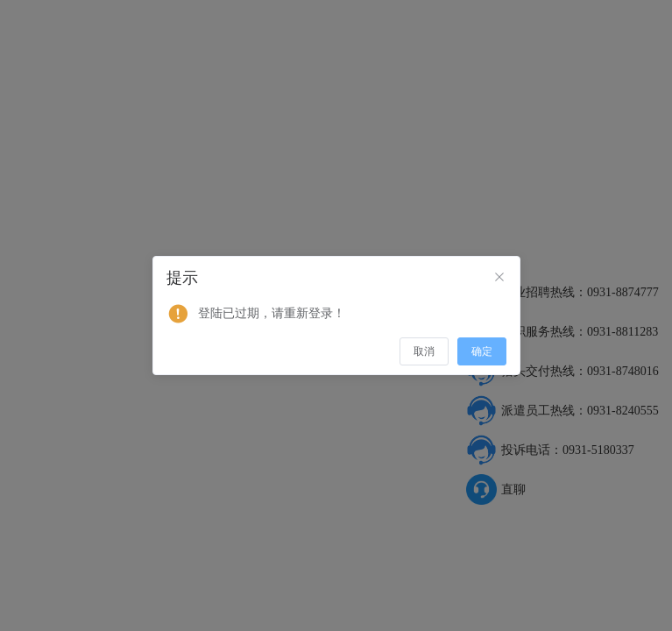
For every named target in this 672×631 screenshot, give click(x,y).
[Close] (499, 277)
